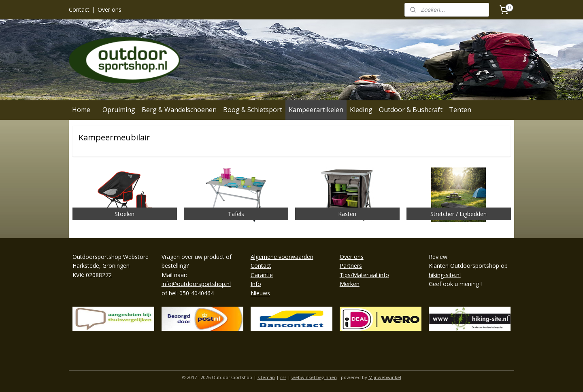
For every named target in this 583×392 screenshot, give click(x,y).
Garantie (262, 275)
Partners (351, 266)
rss (283, 377)
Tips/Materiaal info (364, 275)
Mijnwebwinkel (385, 377)
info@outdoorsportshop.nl (196, 284)
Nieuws (260, 293)
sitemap (266, 377)
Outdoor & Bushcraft (411, 110)
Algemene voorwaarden (282, 257)
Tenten (460, 110)
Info (256, 284)
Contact (79, 10)
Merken (350, 284)
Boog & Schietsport (253, 110)
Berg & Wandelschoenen (179, 110)
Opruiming (119, 110)
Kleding (361, 110)
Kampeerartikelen (316, 110)
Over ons (110, 10)
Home (81, 110)
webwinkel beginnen (314, 377)
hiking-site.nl (445, 275)
